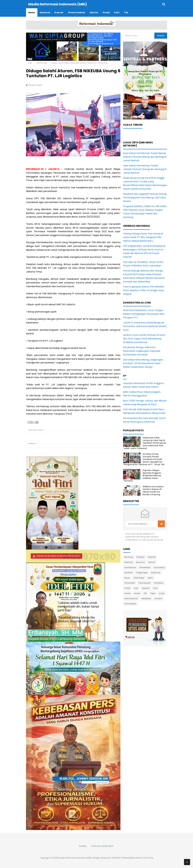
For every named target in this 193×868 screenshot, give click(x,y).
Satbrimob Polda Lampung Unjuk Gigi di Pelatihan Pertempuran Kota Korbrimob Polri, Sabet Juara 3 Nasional (145, 443)
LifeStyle (129, 572)
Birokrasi (129, 557)
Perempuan (145, 583)
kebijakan (146, 598)
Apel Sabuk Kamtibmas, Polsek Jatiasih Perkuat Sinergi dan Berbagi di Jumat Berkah (145, 169)
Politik (127, 588)
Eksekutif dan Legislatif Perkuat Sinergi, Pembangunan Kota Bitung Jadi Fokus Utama (145, 197)
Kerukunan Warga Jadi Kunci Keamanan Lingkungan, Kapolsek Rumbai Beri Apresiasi (142, 351)
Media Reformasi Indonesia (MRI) (75, 858)
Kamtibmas (130, 567)
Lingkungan (142, 572)
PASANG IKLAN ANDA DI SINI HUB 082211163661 (58, 556)
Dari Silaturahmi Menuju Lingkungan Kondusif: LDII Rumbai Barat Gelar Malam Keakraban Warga (143, 363)
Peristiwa (159, 583)
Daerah (152, 557)
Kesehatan (145, 567)
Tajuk (153, 593)
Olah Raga (139, 578)
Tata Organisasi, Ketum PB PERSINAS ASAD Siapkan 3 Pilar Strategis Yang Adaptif (144, 290)
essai (162, 593)
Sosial (128, 593)
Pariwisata (130, 583)
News (127, 578)
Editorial (129, 562)
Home (30, 63)
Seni (155, 588)
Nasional (156, 572)
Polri (136, 588)
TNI (145, 593)
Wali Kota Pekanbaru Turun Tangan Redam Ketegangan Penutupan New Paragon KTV (144, 314)
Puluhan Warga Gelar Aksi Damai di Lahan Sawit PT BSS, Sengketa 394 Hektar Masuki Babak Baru (143, 237)
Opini (150, 578)
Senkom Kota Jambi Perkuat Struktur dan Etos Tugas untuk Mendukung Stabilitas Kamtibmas (144, 338)
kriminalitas (130, 604)
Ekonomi (140, 562)
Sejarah (146, 588)
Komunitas (159, 567)
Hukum (152, 562)
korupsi (159, 598)
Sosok (137, 593)
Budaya (141, 557)
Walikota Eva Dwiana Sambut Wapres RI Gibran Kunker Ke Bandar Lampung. (153, 490)
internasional (131, 598)
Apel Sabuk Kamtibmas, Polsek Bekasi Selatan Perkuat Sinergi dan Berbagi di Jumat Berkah (145, 157)
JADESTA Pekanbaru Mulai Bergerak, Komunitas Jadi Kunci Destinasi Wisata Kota (145, 326)
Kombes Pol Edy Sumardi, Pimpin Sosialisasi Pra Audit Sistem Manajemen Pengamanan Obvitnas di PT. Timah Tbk (144, 459)
